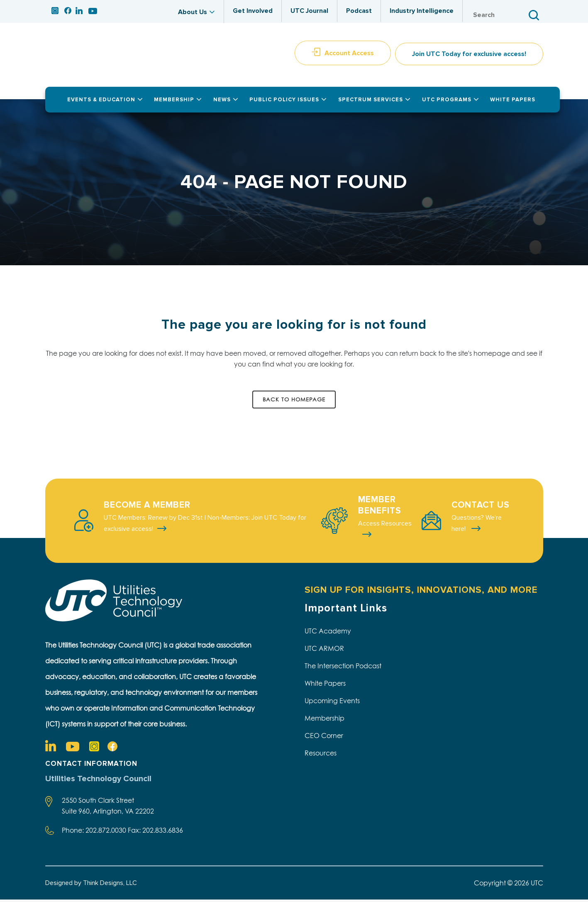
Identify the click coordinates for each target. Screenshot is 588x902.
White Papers (325, 685)
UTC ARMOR (324, 650)
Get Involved (253, 11)
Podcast (359, 11)
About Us (193, 12)
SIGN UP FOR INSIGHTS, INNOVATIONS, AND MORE (421, 592)
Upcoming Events (332, 703)
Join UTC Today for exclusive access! (469, 56)
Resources (321, 755)
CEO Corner (324, 738)
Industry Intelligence (422, 11)
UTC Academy (328, 633)
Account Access (349, 55)
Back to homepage (294, 401)
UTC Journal (309, 11)
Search (535, 15)
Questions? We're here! (477, 525)
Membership (324, 720)
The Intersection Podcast (343, 668)
